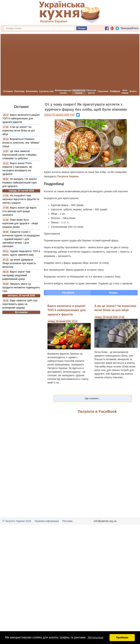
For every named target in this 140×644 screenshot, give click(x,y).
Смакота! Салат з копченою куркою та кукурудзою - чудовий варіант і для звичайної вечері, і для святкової (21, 239)
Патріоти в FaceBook (97, 411)
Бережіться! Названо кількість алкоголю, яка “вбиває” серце (21, 143)
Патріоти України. (68, 176)
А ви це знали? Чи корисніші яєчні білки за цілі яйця (19, 131)
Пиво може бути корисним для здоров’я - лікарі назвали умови (20, 223)
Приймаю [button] (122, 638)
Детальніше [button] (96, 637)
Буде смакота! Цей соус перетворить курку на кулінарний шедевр (20, 304)
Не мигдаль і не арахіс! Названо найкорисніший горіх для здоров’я (20, 183)
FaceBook (68, 293)
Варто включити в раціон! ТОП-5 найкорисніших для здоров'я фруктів (21, 118)
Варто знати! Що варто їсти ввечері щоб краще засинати (19, 211)
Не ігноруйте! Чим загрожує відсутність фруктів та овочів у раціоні (21, 199)
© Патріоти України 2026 (17, 521)
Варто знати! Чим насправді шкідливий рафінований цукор (16, 275)
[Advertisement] (70, 61)
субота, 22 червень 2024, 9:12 (59, 115)
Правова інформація (47, 521)
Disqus (113, 293)
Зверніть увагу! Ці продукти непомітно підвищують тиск (21, 287)
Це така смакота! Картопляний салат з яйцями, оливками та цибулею (20, 155)
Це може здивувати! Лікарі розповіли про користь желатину (19, 263)
